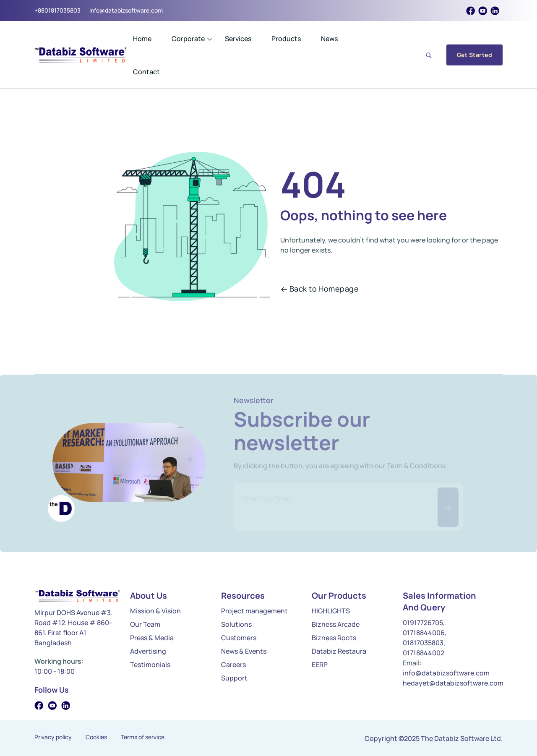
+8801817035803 (57, 10)
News (329, 39)
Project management (254, 611)
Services (238, 39)
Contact (146, 72)
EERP (320, 665)
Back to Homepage (320, 289)
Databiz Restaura (339, 651)
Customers (239, 638)
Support (234, 678)
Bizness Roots (334, 638)
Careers (233, 665)
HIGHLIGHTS (331, 611)
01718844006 (424, 633)
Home (142, 39)
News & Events (244, 651)
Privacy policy (53, 737)
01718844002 (424, 653)
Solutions (236, 624)
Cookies (96, 737)
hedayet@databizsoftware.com (453, 683)
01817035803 (423, 643)
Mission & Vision (155, 611)
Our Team (145, 624)
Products (286, 39)
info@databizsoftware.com (126, 10)
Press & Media (152, 638)
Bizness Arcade (336, 624)
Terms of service (143, 737)
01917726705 (423, 623)
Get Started (474, 55)
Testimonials (150, 665)
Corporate (188, 39)
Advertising (148, 651)
